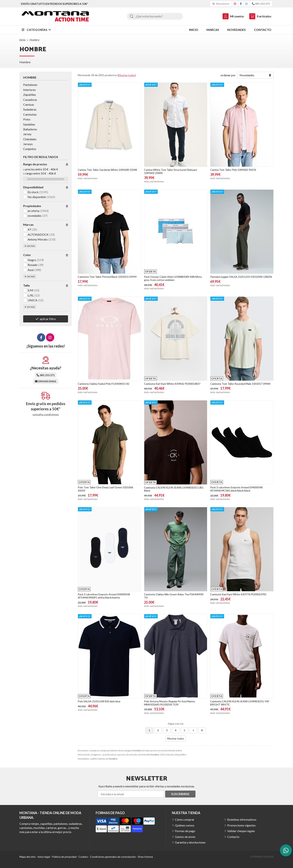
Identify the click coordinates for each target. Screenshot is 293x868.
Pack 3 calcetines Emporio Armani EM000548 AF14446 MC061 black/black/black (236, 489)
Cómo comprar (185, 819)
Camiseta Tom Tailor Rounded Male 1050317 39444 (240, 384)
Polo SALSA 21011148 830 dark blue (99, 701)
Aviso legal (44, 857)
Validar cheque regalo (241, 831)
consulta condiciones (46, 414)
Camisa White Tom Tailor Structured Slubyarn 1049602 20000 (171, 171)
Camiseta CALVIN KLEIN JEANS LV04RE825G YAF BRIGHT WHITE (240, 703)
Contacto (233, 837)
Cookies (83, 857)
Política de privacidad (64, 857)
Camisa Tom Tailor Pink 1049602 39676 (233, 170)
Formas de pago (185, 831)
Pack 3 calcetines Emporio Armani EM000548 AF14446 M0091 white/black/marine (104, 596)
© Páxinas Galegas (262, 857)
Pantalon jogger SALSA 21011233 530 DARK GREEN (241, 277)
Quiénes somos (185, 825)
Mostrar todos (127, 75)
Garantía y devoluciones (190, 842)
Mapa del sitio (27, 857)
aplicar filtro (48, 319)
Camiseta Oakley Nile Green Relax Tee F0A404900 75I (174, 596)
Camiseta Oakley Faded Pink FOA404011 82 (104, 384)
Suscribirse (180, 794)
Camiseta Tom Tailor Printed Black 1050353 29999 (107, 277)
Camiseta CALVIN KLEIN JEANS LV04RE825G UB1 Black (174, 489)
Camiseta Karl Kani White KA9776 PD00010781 (238, 594)
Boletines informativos (242, 819)
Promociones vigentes (241, 825)
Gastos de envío (185, 837)
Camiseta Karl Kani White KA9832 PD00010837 (172, 384)
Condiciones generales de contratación (113, 857)
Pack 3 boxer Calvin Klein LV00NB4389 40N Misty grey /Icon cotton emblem (173, 278)
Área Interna (145, 857)
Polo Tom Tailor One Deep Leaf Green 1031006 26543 (105, 489)
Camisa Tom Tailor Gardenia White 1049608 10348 (107, 170)
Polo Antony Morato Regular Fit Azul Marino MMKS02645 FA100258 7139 (170, 703)
